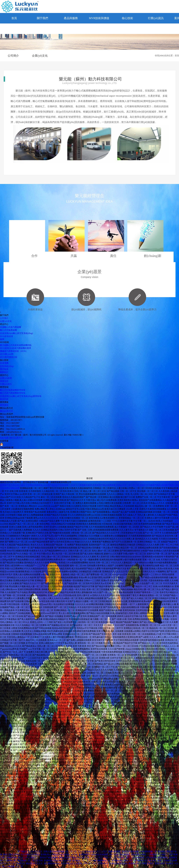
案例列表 (4, 399)
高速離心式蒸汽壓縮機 (10, 327)
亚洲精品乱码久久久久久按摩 (58, 860)
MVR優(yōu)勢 (7, 354)
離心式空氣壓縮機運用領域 (13, 390)
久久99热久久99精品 (30, 855)
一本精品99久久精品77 (158, 855)
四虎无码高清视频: (130, 852)
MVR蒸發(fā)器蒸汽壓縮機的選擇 (15, 348)
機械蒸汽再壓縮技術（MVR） (14, 351)
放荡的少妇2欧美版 (61, 855)
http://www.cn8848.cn (16, 429)
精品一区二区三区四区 (114, 857)
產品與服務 (71, 18)
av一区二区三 (97, 857)
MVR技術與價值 (99, 18)
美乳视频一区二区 (80, 860)
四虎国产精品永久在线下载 (77, 857)
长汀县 (74, 855)
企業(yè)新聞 (6, 378)
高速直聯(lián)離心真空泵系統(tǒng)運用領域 (21, 396)
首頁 (14, 18)
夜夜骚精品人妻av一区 (122, 860)
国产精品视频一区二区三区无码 (28, 860)
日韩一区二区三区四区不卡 (95, 863)
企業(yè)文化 (40, 56)
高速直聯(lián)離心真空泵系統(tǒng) (16, 333)
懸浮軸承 (4, 369)
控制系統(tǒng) (7, 366)
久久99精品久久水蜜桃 (71, 863)
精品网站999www (52, 863)
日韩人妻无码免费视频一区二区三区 (60, 852)
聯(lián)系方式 (14, 29)
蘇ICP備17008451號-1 (74, 435)
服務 (2, 339)
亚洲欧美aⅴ (46, 855)
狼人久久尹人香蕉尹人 (28, 857)
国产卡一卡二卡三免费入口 (13, 863)
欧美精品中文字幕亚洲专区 (141, 863)
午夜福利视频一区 (148, 852)
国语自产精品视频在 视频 (51, 857)
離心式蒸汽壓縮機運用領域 (13, 393)
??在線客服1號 (7, 446)
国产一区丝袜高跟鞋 (135, 857)
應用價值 (4, 405)
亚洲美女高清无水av (118, 863)
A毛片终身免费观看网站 (157, 857)
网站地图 (15, 488)
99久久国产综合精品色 (119, 855)
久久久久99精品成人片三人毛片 (93, 852)
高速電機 (4, 363)
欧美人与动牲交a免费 (167, 860)
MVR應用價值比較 (9, 357)
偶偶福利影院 (114, 852)
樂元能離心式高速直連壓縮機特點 (16, 345)
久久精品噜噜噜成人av (100, 860)
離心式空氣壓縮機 (8, 330)
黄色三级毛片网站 (11, 855)
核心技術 (127, 18)
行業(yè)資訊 (156, 18)
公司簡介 (13, 56)
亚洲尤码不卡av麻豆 (164, 863)
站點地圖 (4, 438)
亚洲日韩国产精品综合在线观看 (93, 855)
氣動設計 (4, 372)
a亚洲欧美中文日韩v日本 (145, 860)
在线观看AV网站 (139, 855)
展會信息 (4, 381)
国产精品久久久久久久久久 (30, 852)
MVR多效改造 (7, 336)
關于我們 (42, 18)
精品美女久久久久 (34, 863)
